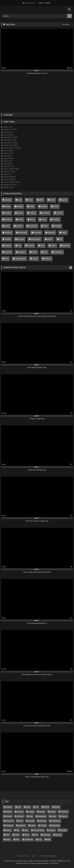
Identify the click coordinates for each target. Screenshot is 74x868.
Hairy (46, 226)
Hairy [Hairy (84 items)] (21, 821)
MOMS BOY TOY (9, 185)
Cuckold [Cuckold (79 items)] (9, 816)
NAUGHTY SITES (9, 143)
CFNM (56, 206)
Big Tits (64, 200)
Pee (19, 246)
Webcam (48, 259)
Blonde (7, 206)
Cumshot (8, 219)
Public (53, 246)
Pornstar (31, 246)
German (19, 226)
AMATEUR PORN (9, 137)
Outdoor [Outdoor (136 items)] (52, 830)
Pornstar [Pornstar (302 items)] (63, 830)
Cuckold (59, 213)
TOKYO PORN (8, 172)
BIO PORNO (7, 151)
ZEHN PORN (7, 159)
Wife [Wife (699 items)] (49, 839)
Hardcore (8, 232)
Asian (30, 200)
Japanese (51, 232)
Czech (21, 219)
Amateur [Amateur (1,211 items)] (9, 807)
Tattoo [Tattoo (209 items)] (8, 839)
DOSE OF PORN (9, 130)
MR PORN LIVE (9, 140)
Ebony (32, 219)
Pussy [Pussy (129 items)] (27, 835)
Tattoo (34, 252)
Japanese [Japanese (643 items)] (22, 826)
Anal (20, 200)
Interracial (37, 232)
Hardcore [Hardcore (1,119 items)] (43, 821)
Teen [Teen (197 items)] (17, 839)
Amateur (8, 200)
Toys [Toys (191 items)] (40, 839)
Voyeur (35, 259)
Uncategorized (20, 259)
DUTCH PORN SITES (11, 182)
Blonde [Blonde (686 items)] (57, 807)
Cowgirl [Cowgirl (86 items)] (53, 812)
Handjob (58, 226)
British (32, 206)
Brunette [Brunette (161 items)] (20, 812)
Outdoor (8, 246)
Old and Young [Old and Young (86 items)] (39, 830)
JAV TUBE (6, 164)
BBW (41, 200)
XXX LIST (6, 174)
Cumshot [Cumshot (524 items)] (20, 816)
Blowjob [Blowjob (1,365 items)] (9, 812)
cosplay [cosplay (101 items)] (31, 812)
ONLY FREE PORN (10, 169)
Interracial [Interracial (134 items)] (9, 826)
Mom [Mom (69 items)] (26, 830)
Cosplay (33, 213)
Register (48, 3)
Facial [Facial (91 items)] (53, 816)
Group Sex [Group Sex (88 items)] (10, 821)
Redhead (66, 246)
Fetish (7, 226)
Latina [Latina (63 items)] (33, 826)
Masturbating (36, 239)
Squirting (8, 252)
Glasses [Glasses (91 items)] (64, 816)
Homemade (23, 232)
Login (40, 3)
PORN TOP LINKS (10, 145)
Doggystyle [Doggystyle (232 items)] (42, 816)
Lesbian (8, 239)
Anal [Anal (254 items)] (19, 807)
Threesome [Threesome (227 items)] (29, 839)
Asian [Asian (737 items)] (28, 807)
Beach (52, 200)
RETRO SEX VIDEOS (11, 148)
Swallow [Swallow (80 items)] (58, 835)
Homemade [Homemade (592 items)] (56, 821)
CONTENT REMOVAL (48, 856)
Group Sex (33, 226)
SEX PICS (6, 156)
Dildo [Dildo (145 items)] (31, 816)
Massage (21, 239)
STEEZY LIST (8, 166)
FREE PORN (7, 187)
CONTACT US (23, 856)
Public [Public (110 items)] (17, 835)
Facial (44, 219)
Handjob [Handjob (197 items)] (31, 821)
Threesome (58, 252)
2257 (34, 856)
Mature (50, 239)
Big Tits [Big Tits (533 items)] (46, 807)
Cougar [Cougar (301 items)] (42, 812)
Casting (44, 206)
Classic (20, 213)
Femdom (56, 219)
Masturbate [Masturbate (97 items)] (56, 826)
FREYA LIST (7, 132)
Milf (61, 239)
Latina (64, 232)
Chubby (8, 213)
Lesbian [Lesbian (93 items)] (43, 826)
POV (42, 246)
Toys (7, 259)
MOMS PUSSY (8, 180)
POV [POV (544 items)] (8, 835)
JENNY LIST (7, 153)
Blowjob (20, 206)
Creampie (46, 213)
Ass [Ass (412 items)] (37, 807)
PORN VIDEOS (8, 177)
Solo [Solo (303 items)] (36, 835)
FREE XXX (7, 127)
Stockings (22, 252)
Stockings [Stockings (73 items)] (46, 835)
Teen (45, 252)
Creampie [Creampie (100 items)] (64, 812)
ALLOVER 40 (8, 135)
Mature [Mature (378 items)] (8, 830)
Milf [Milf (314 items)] (18, 830)
